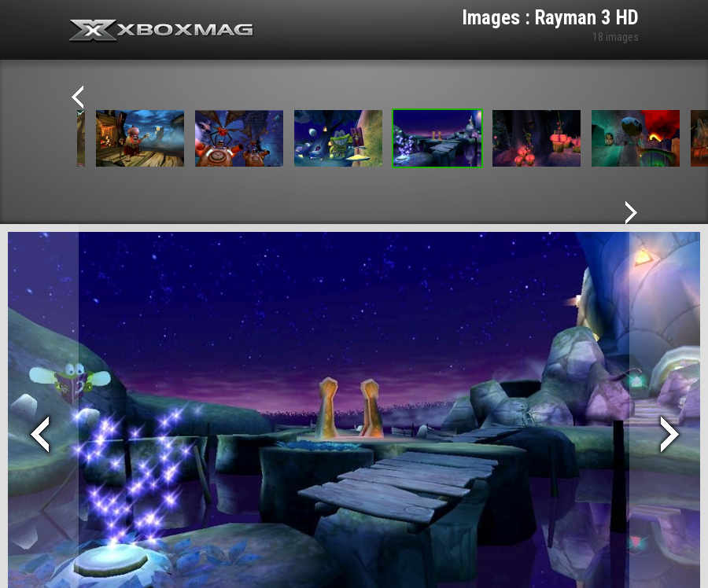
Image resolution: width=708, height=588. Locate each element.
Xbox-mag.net (162, 31)
